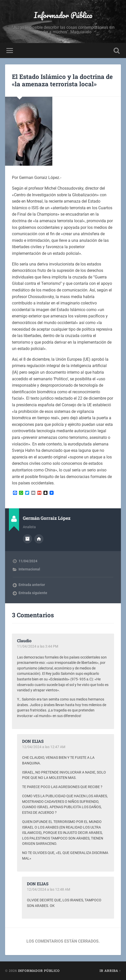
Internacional (29, 569)
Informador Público (63, 15)
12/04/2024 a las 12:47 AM (44, 747)
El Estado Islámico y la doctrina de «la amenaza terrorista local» (62, 80)
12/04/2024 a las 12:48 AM (49, 889)
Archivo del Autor (27, 539)
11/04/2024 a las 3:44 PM (38, 646)
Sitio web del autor (39, 539)
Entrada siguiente (33, 593)
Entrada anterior (32, 585)
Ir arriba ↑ (110, 971)
